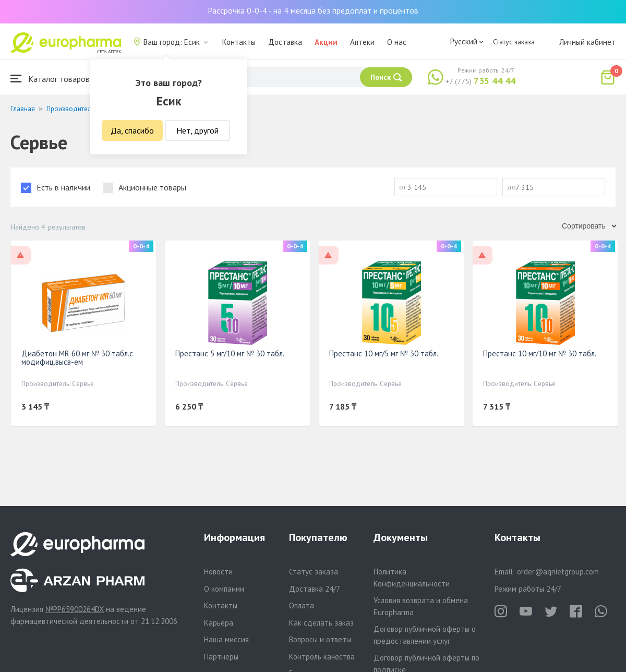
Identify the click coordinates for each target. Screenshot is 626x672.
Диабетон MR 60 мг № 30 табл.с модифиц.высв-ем (77, 358)
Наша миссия (226, 639)
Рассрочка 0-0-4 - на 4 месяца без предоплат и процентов (313, 10)
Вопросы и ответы (320, 639)
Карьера (219, 623)
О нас (397, 42)
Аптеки (362, 42)
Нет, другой (197, 130)
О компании (224, 589)
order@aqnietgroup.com (558, 572)
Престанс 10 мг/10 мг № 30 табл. (540, 353)
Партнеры (221, 657)
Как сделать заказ (321, 623)
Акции (326, 42)
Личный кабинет (587, 42)
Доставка (285, 42)
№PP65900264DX (75, 609)
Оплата (302, 605)
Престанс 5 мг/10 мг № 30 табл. (230, 353)
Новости (218, 572)
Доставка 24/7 (315, 589)
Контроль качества (322, 657)
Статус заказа (514, 42)
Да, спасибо (132, 130)
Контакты (239, 42)
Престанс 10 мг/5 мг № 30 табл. (384, 353)
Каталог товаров (50, 79)
